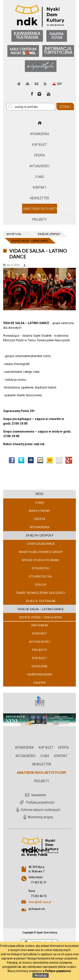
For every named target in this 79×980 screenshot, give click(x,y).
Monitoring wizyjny (40, 817)
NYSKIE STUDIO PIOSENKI (41, 560)
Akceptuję (41, 975)
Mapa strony (39, 511)
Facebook (32, 94)
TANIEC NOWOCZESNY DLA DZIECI (41, 593)
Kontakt (40, 187)
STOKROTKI (41, 568)
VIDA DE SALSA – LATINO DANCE (41, 609)
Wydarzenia (40, 134)
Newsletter (40, 198)
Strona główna (40, 123)
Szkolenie (39, 666)
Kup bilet (39, 145)
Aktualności (40, 166)
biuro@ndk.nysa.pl (40, 902)
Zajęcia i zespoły (40, 535)
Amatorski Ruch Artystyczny (40, 209)
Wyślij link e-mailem (59, 460)
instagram (39, 94)
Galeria (40, 682)
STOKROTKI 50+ (41, 576)
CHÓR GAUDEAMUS (41, 544)
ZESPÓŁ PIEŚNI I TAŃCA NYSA (41, 617)
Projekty (39, 219)
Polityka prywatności (40, 802)
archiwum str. (37, 909)
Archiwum (40, 625)
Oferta (39, 155)
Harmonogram (39, 674)
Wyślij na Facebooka (12, 460)
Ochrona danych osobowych (40, 810)
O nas (40, 177)
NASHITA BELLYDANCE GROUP (41, 552)
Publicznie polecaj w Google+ (69, 460)
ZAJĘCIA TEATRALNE (41, 601)
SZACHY (41, 584)
